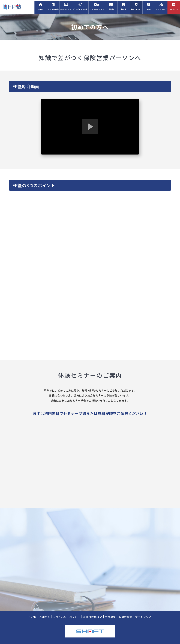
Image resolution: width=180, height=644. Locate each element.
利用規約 (45, 610)
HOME (41, 6)
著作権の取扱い (93, 610)
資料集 (111, 6)
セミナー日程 (53, 6)
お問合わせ (174, 6)
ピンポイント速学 (80, 6)
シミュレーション (97, 6)
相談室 (124, 6)
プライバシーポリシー (67, 610)
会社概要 (110, 610)
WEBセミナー (66, 6)
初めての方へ (136, 6)
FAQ (149, 6)
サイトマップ (161, 6)
